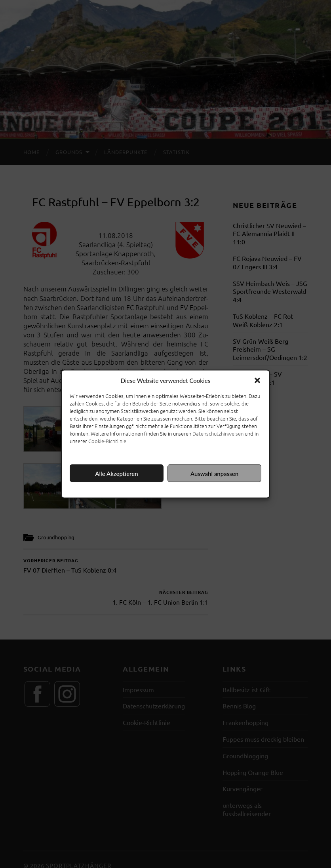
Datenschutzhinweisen (218, 433)
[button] (257, 381)
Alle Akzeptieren (116, 473)
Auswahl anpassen (214, 473)
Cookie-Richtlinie (107, 441)
